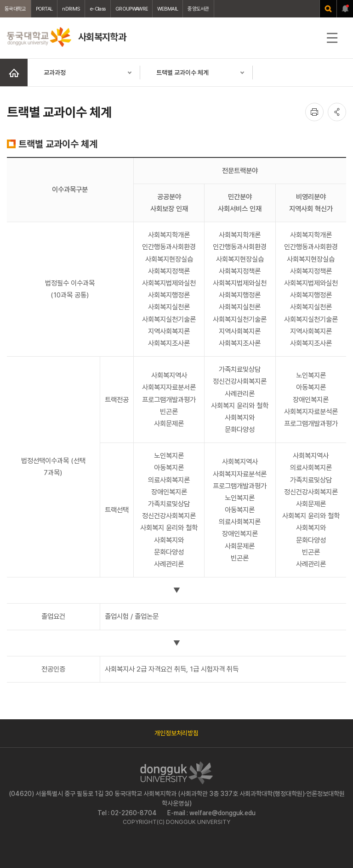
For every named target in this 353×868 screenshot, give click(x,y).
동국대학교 (15, 9)
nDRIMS (71, 9)
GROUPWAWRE (131, 9)
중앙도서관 (198, 9)
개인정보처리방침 (176, 733)
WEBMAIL (168, 9)
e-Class (98, 9)
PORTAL (44, 9)
